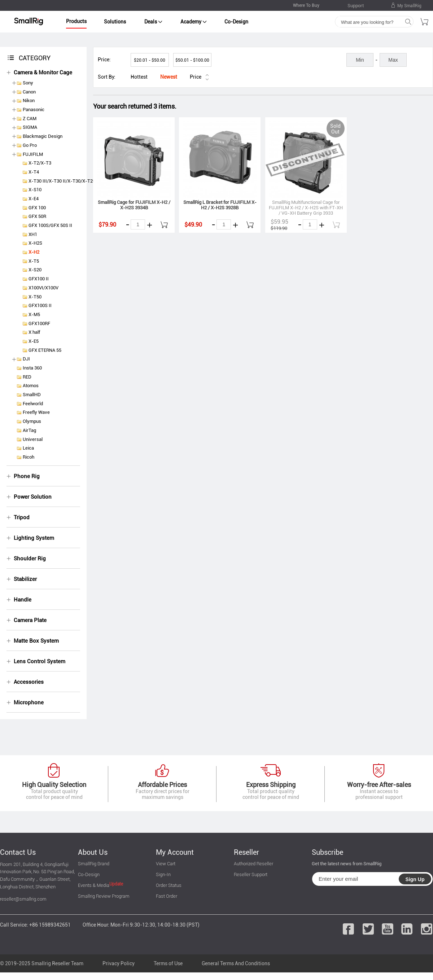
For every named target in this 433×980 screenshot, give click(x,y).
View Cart (166, 864)
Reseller (246, 852)
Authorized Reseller (253, 864)
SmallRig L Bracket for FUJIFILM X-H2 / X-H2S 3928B (220, 205)
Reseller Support (251, 874)
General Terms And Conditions (236, 963)
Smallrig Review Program (104, 896)
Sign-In (163, 874)
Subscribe (327, 852)
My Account (175, 852)
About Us (93, 852)
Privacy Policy (119, 963)
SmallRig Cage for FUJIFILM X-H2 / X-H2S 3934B (134, 205)
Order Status (169, 885)
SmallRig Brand (94, 864)
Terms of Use (168, 963)
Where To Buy (306, 5)
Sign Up (415, 879)
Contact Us (18, 852)
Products (76, 21)
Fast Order (167, 896)
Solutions (115, 22)
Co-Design (236, 22)
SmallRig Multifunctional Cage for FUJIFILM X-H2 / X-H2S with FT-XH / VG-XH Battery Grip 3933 (306, 208)
